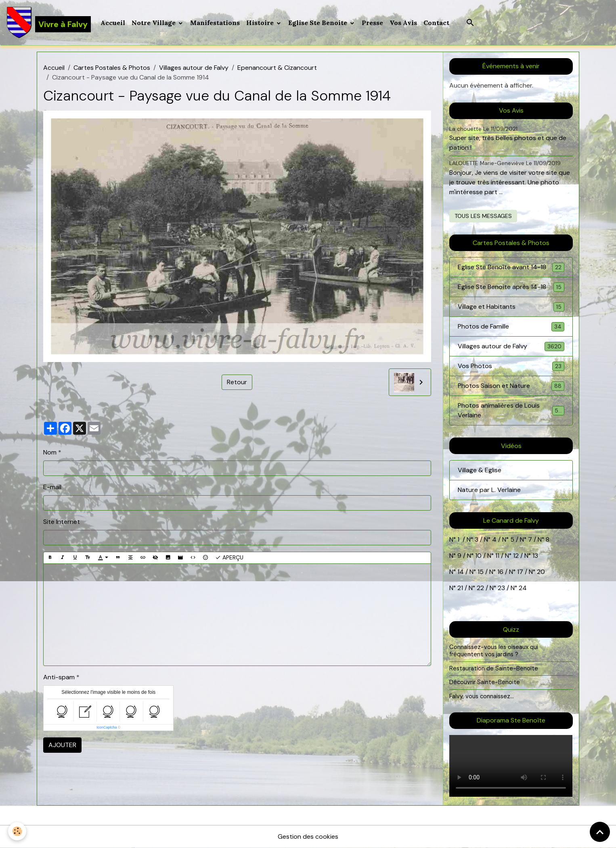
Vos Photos (511, 366)
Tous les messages (483, 216)
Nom (50, 452)
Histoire (261, 23)
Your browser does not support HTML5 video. (511, 766)
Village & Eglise (480, 470)
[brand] (49, 23)
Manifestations (215, 23)
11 (497, 556)
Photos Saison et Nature (511, 386)
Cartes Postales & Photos (112, 68)
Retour (237, 382)
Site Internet (62, 522)
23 (501, 588)
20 (540, 572)
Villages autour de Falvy (194, 68)
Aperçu (229, 558)
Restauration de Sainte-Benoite (494, 668)
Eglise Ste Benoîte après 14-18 (511, 287)
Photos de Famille (511, 327)
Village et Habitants (511, 307)
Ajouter (62, 745)
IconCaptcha (107, 727)
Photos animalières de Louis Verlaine (511, 410)
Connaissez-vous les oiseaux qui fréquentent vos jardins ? (494, 651)
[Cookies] (17, 831)
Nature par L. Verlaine (489, 490)
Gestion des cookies (308, 836)
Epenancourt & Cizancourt (277, 68)
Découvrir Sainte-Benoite (485, 682)
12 (517, 556)
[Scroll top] (600, 832)
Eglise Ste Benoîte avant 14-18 (511, 267)
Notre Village (154, 23)
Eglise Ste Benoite (318, 23)
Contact (436, 23)
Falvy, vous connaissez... (482, 696)
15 (481, 572)
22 (480, 588)
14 (461, 572)
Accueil (113, 23)
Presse (372, 23)
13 (535, 556)
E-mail (52, 487)
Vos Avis (403, 23)
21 (461, 588)
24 (522, 588)
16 (500, 572)
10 (478, 556)
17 (520, 572)
